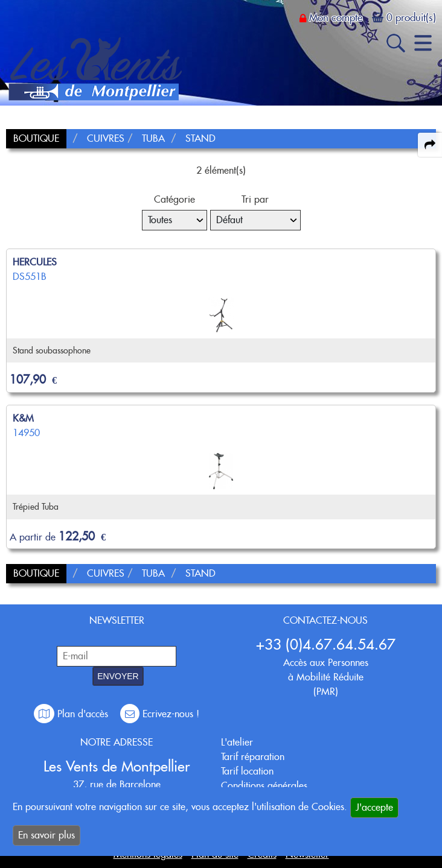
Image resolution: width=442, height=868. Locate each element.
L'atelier (237, 742)
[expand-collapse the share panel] (430, 145)
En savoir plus (46, 835)
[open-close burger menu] (423, 43)
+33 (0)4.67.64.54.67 (326, 645)
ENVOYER (118, 676)
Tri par (255, 199)
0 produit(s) (411, 17)
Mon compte (336, 17)
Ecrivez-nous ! (160, 714)
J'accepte (374, 807)
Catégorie (175, 199)
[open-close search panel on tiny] (396, 43)
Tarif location (247, 771)
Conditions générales (264, 786)
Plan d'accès (72, 714)
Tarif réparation (253, 757)
